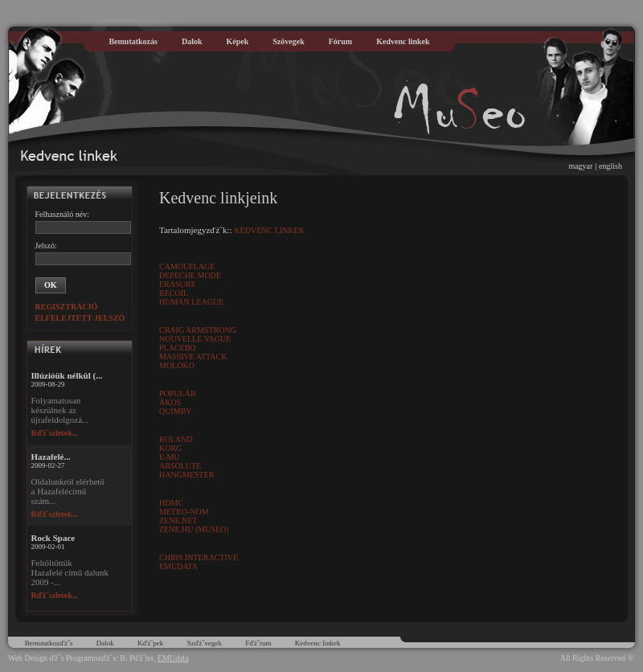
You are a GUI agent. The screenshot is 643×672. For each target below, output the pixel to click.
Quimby (176, 411)
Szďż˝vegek (205, 643)
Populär (178, 393)
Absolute (180, 466)
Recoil (174, 293)
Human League (191, 302)
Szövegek (288, 41)
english (610, 166)
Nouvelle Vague (195, 339)
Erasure (178, 284)
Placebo (178, 348)
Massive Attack (193, 356)
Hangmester (186, 475)
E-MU (170, 457)
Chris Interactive (199, 557)
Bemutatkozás (133, 41)
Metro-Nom (184, 512)
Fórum (340, 41)
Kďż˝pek (150, 643)
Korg (170, 448)
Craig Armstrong (198, 330)
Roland (176, 439)
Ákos (170, 402)
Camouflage (187, 266)
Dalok (192, 41)
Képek (238, 41)
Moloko (177, 365)
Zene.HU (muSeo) (194, 529)
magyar (580, 166)
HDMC (171, 503)
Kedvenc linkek (403, 41)
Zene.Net (178, 520)
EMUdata (178, 566)
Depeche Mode (190, 275)
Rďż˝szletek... (55, 433)
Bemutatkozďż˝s (49, 643)
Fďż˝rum (258, 643)
